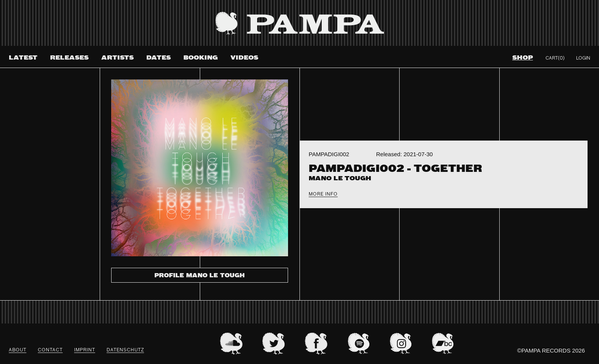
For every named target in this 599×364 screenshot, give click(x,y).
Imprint (85, 350)
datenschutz (125, 350)
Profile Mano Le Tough (200, 276)
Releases (69, 58)
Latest (23, 58)
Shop (523, 58)
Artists (117, 58)
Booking (201, 58)
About (18, 350)
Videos (244, 58)
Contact (50, 350)
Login (583, 58)
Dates (159, 58)
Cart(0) (555, 58)
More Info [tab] (323, 194)
